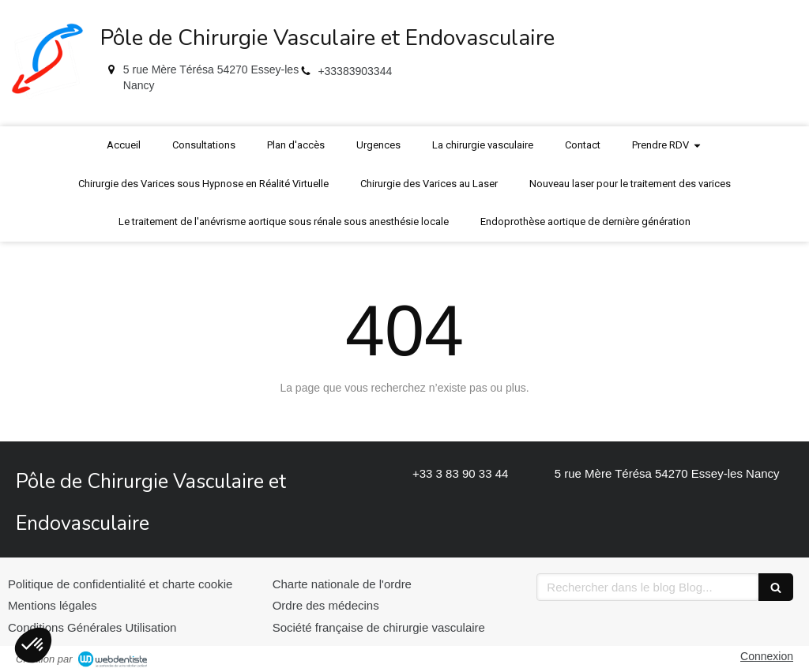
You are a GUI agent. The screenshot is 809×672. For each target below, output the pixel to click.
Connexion (767, 656)
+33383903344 (355, 71)
